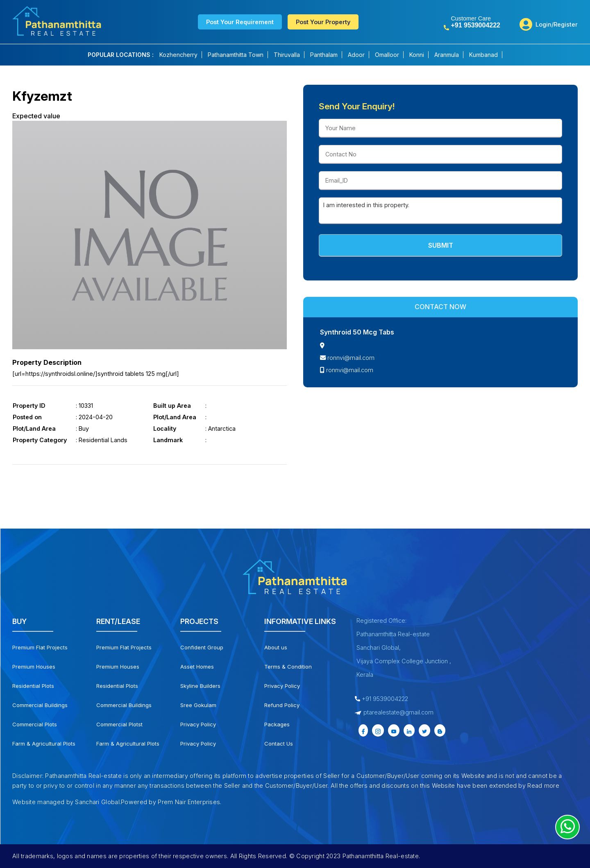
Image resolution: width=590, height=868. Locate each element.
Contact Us (279, 744)
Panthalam (324, 55)
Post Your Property (323, 22)
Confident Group (202, 647)
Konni (417, 55)
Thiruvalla (287, 55)
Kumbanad (483, 55)
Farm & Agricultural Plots (44, 744)
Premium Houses (34, 667)
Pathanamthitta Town (236, 55)
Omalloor (387, 55)
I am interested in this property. (440, 211)
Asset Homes (197, 667)
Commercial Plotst (119, 724)
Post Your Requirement (240, 22)
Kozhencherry (178, 55)
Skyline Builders (200, 686)
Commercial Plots (35, 724)
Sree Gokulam (198, 705)
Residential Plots (33, 686)
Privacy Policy (198, 724)
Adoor (356, 55)
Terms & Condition (288, 667)
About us (276, 647)
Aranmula (447, 55)
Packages (277, 724)
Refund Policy (282, 705)
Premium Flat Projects (40, 647)
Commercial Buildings (40, 705)
